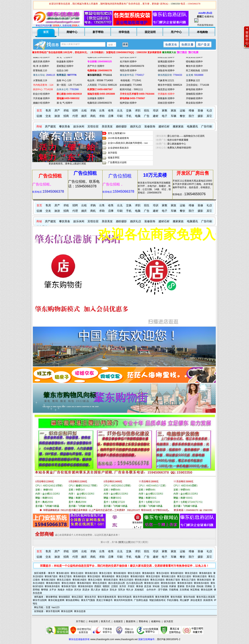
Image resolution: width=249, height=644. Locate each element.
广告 (147, 116)
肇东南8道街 (80, 576)
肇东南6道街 (206, 573)
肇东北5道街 (191, 573)
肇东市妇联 (189, 597)
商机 (93, 116)
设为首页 (168, 621)
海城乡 (61, 590)
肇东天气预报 (88, 600)
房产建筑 (50, 127)
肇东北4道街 (163, 573)
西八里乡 (96, 590)
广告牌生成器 (141, 600)
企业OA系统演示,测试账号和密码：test (128, 143)
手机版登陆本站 (205, 25)
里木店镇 (190, 586)
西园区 (98, 586)
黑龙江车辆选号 (104, 600)
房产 (57, 111)
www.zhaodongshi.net (126, 639)
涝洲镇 (208, 586)
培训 (156, 111)
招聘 (75, 111)
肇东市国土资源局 (206, 597)
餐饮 (182, 116)
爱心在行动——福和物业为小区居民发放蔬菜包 (192, 136)
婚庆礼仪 (136, 127)
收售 (111, 111)
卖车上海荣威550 (117, 133)
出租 (84, 111)
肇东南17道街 (173, 580)
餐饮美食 (65, 127)
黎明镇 (45, 590)
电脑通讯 (192, 127)
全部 (110, 45)
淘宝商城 (195, 590)
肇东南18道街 (204, 580)
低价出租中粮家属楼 (178, 140)
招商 (66, 116)
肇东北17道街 (188, 580)
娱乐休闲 (79, 127)
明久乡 (130, 590)
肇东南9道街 (108, 576)
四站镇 (200, 586)
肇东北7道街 (65, 576)
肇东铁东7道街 (69, 586)
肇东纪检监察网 (56, 600)
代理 (75, 116)
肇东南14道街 (79, 580)
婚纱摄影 (121, 127)
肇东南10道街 (137, 576)
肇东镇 (139, 586)
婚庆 (84, 116)
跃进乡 (86, 590)
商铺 (39, 127)
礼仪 (209, 111)
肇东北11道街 (184, 576)
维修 (191, 111)
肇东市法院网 (40, 600)
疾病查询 (208, 600)
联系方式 (106, 621)
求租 (66, 111)
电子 (165, 116)
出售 (102, 111)
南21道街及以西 (116, 583)
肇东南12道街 (200, 576)
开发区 (131, 586)
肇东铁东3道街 (185, 583)
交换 (129, 111)
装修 (200, 111)
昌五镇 (148, 586)
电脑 (138, 116)
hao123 (55, 607)
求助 (102, 116)
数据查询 (131, 621)
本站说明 (93, 621)
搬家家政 (178, 127)
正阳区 (115, 586)
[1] (133, 542)
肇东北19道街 (69, 583)
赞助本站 (143, 621)
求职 (138, 111)
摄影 (200, 116)
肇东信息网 (207, 590)
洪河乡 (78, 590)
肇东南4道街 (149, 573)
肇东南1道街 (63, 573)
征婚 (39, 116)
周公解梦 (184, 600)
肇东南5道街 (177, 573)
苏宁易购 (163, 590)
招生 (147, 111)
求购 (93, 111)
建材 (156, 116)
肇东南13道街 (48, 580)
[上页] (128, 542)
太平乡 (53, 590)
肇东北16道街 (157, 580)
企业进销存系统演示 (118, 148)
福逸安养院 (114, 158)
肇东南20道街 (84, 583)
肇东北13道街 (64, 580)
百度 (48, 607)
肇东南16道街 (142, 580)
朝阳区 (106, 586)
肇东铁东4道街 (201, 583)
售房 (48, 111)
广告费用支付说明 (117, 162)
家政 (174, 111)
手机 (129, 116)
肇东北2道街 (106, 573)
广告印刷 (207, 127)
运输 (182, 111)
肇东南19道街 (53, 583)
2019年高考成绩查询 (118, 138)
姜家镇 (181, 586)
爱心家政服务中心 (177, 144)
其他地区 (139, 590)
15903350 (175, 4)
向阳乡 (69, 590)
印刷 (120, 116)
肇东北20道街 (100, 583)
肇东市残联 (176, 597)
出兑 (120, 111)
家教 (165, 111)
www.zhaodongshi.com (102, 639)
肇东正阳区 (77, 597)
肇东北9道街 (122, 576)
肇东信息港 (80, 611)
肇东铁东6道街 (52, 586)
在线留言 (118, 621)
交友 (48, 116)
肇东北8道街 (94, 576)
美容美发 (107, 127)
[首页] (121, 542)
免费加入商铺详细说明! (179, 148)
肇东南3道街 (120, 573)
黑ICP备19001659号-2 (169, 639)
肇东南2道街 (91, 573)
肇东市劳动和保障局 (143, 597)
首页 (39, 111)
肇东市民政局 (124, 597)
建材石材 (164, 127)
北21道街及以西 (134, 583)
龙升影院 (112, 153)
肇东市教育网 (162, 597)
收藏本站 (209, 17)
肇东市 (52, 573)
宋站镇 (156, 586)
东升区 (123, 586)
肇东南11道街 (169, 576)
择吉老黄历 (196, 600)
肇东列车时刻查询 (123, 600)
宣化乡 (113, 590)
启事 (111, 116)
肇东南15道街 (111, 580)
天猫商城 (174, 590)
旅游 (57, 116)
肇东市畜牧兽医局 (107, 597)
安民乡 (122, 590)
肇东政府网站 (73, 600)
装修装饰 (150, 127)
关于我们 (81, 621)
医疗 (191, 116)
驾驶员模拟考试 (157, 600)
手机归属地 (173, 600)
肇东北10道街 (153, 576)
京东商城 (184, 590)
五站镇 (164, 586)
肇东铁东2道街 (168, 583)
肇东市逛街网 (53, 611)
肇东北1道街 (77, 573)
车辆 (174, 116)
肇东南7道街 (51, 576)
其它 (209, 116)
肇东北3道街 (134, 573)
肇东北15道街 (126, 580)
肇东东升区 (90, 597)
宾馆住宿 (93, 127)
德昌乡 (105, 590)
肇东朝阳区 (64, 597)
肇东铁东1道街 (152, 583)
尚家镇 (173, 586)
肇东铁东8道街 (85, 586)
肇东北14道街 (95, 580)
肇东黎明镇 (52, 597)
